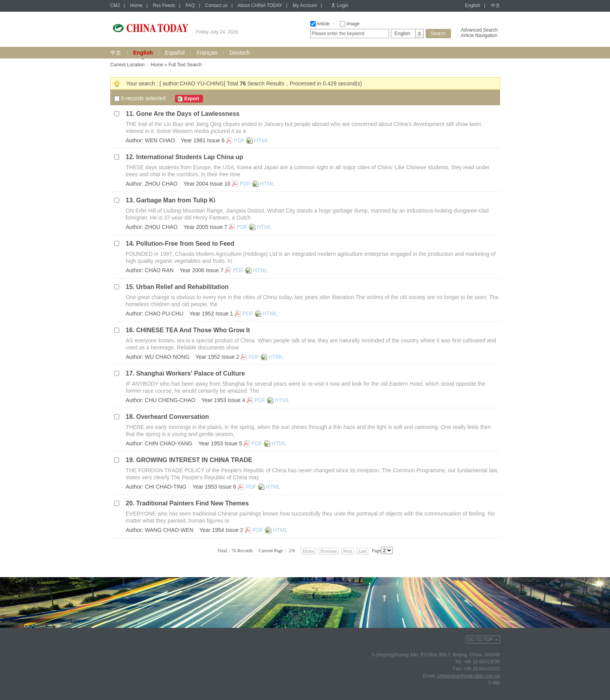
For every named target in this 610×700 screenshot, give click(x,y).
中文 (495, 5)
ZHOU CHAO (161, 184)
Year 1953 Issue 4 (223, 400)
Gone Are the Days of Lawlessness (188, 114)
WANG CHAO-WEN (169, 530)
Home (136, 5)
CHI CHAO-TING (166, 487)
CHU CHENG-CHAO (170, 400)
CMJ (115, 5)
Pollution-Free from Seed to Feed (185, 244)
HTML (262, 140)
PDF (239, 140)
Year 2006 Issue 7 (202, 270)
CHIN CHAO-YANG (169, 443)
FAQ (190, 5)
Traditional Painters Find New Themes (192, 503)
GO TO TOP (480, 640)
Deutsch (240, 53)
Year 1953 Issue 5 (220, 443)
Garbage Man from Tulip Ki (176, 200)
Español (175, 53)
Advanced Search (480, 30)
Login (342, 5)
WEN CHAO (160, 140)
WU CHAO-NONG (167, 357)
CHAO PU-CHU (164, 314)
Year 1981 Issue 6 (203, 140)
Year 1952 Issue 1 (211, 314)
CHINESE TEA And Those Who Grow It (193, 330)
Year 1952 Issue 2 (217, 357)
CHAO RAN (159, 270)
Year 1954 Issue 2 (221, 530)
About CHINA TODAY (260, 5)
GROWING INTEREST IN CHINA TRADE (194, 460)
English (473, 5)
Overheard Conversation (172, 417)
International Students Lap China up (190, 157)
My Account (305, 5)
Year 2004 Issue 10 (207, 184)
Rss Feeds (164, 5)
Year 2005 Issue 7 (205, 227)
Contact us (216, 5)
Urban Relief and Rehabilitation (182, 287)
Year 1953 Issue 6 (214, 487)
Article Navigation (479, 35)
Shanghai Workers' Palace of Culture (190, 373)
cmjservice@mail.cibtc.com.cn (469, 676)
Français (207, 53)
